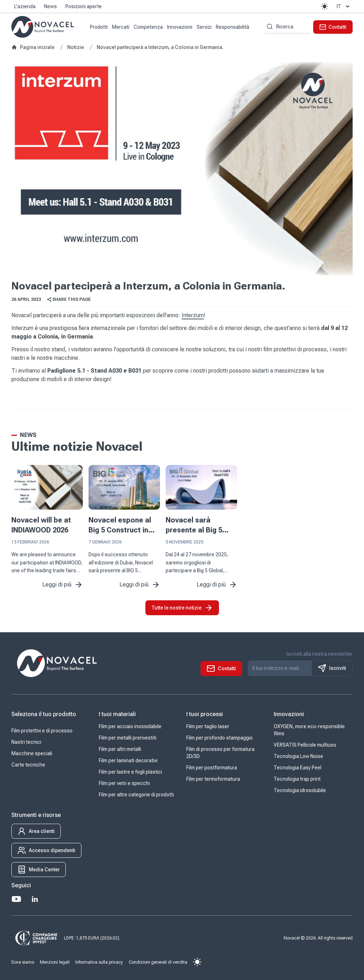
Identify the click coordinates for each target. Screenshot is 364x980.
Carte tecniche (28, 765)
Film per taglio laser (208, 726)
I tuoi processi (205, 714)
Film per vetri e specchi (124, 783)
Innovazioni (180, 27)
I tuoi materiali (117, 714)
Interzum (193, 315)
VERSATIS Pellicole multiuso (305, 745)
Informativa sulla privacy (99, 962)
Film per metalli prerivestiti (128, 738)
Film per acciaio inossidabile (130, 726)
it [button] (344, 6)
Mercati (121, 27)
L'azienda (25, 6)
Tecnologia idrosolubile (300, 790)
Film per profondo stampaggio (220, 738)
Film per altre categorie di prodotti (136, 795)
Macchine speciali (32, 753)
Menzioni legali (55, 962)
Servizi (204, 27)
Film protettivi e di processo (42, 731)
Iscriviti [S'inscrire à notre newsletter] (332, 668)
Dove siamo (23, 962)
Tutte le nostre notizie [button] (182, 608)
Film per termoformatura (213, 779)
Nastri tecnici (26, 742)
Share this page (69, 299)
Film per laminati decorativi (128, 760)
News (50, 6)
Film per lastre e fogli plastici (130, 772)
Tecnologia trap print (297, 779)
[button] (325, 6)
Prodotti (99, 27)
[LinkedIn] (35, 899)
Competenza (148, 27)
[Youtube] (16, 899)
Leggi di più (63, 585)
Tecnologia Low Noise (298, 756)
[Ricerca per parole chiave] (269, 27)
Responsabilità (232, 27)
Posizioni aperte (84, 6)
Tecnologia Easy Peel (298, 768)
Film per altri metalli (120, 749)
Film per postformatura (212, 768)
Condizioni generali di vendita (158, 962)
